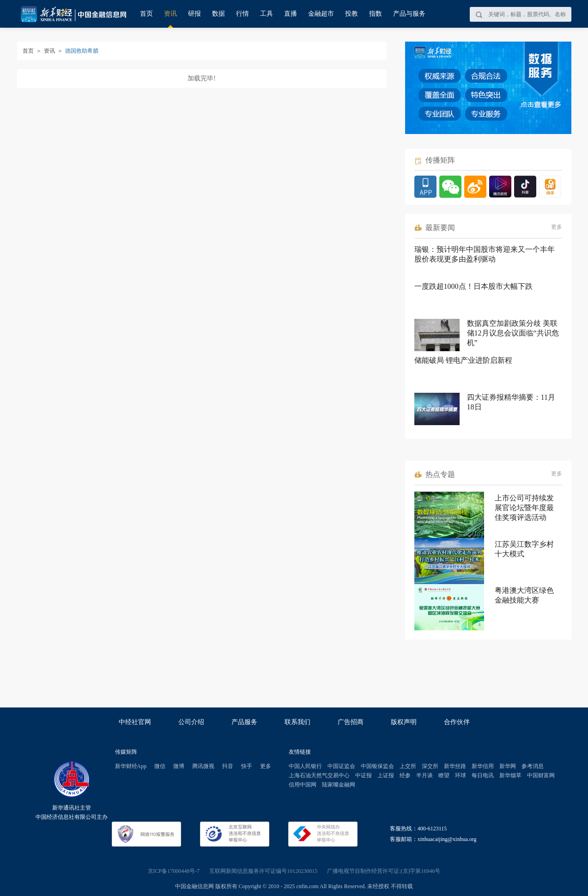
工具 (267, 14)
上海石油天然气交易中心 (319, 775)
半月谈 (424, 775)
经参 (405, 775)
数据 (218, 14)
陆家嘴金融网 (339, 785)
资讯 (170, 14)
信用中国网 (303, 785)
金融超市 (321, 14)
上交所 (408, 766)
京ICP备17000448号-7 (174, 871)
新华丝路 (455, 766)
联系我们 (297, 722)
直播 (291, 14)
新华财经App (131, 766)
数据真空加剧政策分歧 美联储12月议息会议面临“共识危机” (513, 333)
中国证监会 (341, 766)
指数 (376, 14)
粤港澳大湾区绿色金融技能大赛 (524, 595)
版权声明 (404, 722)
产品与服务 (409, 14)
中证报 (364, 775)
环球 (461, 775)
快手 (247, 766)
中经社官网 (135, 722)
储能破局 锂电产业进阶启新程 (463, 360)
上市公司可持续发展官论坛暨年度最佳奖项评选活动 (524, 508)
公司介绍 (191, 722)
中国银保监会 (377, 766)
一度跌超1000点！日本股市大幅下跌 (473, 286)
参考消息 (533, 766)
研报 (194, 14)
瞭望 (444, 775)
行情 (242, 14)
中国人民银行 (305, 766)
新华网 (508, 766)
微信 (160, 766)
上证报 (386, 775)
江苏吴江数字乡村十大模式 (524, 549)
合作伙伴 (457, 722)
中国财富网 (541, 775)
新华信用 (483, 766)
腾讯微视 (203, 766)
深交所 (430, 766)
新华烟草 (510, 775)
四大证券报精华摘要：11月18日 (511, 402)
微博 (179, 766)
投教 (352, 14)
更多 (557, 227)
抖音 (228, 766)
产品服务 (244, 722)
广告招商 (351, 722)
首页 (146, 14)
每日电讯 (483, 775)
